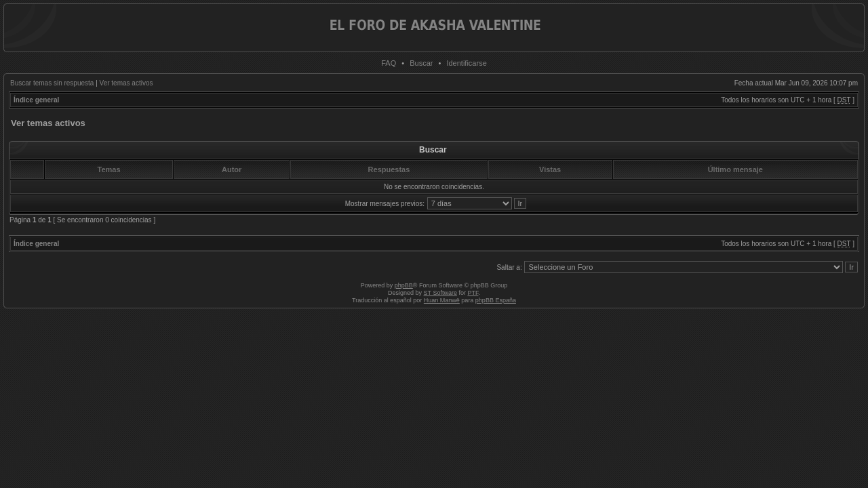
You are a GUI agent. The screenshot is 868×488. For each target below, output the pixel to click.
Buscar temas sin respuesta (52, 83)
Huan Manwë (442, 300)
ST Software (440, 293)
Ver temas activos (126, 83)
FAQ (389, 63)
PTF (473, 293)
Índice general (36, 100)
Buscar (421, 63)
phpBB (404, 285)
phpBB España (496, 300)
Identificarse (466, 63)
